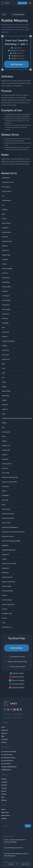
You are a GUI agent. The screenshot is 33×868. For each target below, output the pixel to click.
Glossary (4, 818)
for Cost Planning (7, 755)
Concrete (4, 782)
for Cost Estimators (7, 761)
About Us (4, 733)
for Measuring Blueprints (9, 767)
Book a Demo (22, 3)
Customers (5, 739)
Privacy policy (7, 714)
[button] (30, 3)
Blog (3, 736)
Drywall (4, 791)
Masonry (4, 800)
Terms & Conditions (18, 714)
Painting (4, 794)
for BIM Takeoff (6, 770)
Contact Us (5, 730)
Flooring (4, 779)
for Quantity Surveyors (8, 758)
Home (3, 727)
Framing (4, 788)
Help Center (5, 812)
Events (3, 809)
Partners (4, 742)
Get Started (16, 64)
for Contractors (6, 764)
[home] (5, 3)
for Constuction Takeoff (9, 752)
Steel (3, 797)
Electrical (4, 785)
